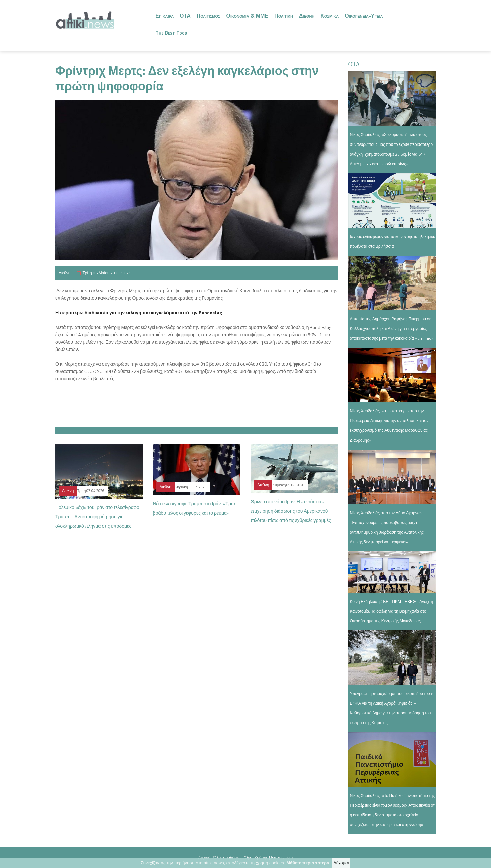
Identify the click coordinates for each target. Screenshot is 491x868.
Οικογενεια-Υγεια (364, 16)
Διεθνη (307, 16)
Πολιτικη (284, 16)
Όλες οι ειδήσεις (227, 857)
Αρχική (204, 857)
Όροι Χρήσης (256, 857)
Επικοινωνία (282, 857)
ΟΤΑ (185, 16)
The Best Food (171, 33)
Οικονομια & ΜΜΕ (248, 16)
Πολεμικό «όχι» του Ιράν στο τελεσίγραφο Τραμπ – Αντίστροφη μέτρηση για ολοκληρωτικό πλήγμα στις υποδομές (97, 516)
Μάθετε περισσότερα (308, 863)
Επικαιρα (165, 16)
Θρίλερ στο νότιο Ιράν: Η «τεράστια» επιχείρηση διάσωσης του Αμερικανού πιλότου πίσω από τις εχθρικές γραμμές (291, 511)
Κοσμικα (329, 16)
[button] (197, 401)
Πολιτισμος (209, 16)
